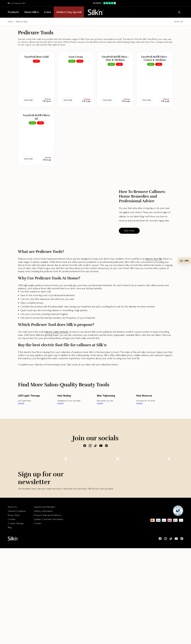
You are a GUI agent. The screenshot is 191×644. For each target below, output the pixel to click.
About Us (12, 603)
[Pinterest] (106, 446)
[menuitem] (17, 603)
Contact (38, 619)
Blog (10, 623)
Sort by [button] (177, 21)
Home (10, 22)
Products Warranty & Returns (48, 611)
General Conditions (17, 607)
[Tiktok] (95, 446)
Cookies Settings (16, 619)
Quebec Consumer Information (48, 615)
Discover (28, 100)
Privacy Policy (14, 611)
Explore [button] (21, 403)
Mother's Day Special (69, 12)
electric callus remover (57, 332)
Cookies (12, 615)
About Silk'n (31, 12)
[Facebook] (85, 446)
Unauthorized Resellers (45, 603)
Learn (48, 12)
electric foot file (154, 259)
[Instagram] (90, 446)
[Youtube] (101, 446)
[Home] (96, 12)
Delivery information (43, 607)
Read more (129, 231)
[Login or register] (179, 12)
